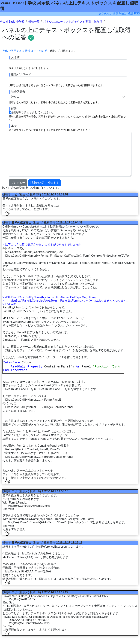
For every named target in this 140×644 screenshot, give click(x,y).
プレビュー (18, 183)
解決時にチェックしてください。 (33, 112)
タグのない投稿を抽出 (113, 13)
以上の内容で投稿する (44, 183)
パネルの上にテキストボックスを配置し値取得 (73, 22)
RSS (137, 13)
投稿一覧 (34, 22)
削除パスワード (21, 74)
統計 (130, 13)
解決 (14, 109)
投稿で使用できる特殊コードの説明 (25, 51)
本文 (14, 126)
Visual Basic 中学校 (12, 22)
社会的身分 (18, 92)
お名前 (15, 57)
